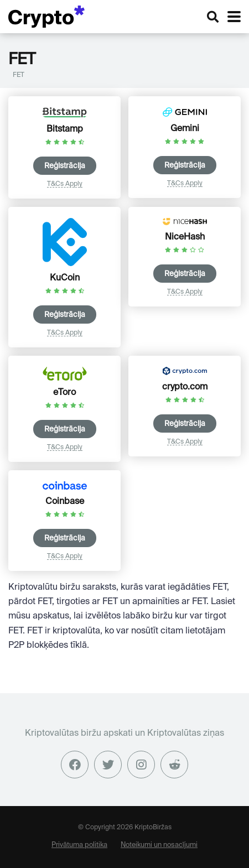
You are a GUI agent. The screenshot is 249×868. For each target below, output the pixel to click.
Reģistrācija (65, 165)
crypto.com (185, 386)
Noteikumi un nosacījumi (159, 844)
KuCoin (65, 277)
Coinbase (65, 501)
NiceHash (185, 236)
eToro (64, 392)
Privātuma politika (79, 844)
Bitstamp (65, 128)
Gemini (185, 128)
